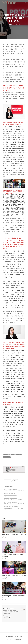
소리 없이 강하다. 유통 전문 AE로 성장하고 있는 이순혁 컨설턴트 (11, 494)
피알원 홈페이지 (9, 637)
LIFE (5, 487)
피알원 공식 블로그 (8, 608)
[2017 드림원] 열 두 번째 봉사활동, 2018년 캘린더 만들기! (10, 490)
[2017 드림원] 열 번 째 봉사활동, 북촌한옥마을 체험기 (11, 503)
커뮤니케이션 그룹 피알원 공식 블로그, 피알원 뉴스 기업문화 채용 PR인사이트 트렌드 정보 (11, 612)
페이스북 (16, 637)
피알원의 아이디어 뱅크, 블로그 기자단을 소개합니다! (11, 507)
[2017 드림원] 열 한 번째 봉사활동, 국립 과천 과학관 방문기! (10, 499)
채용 (21, 637)
